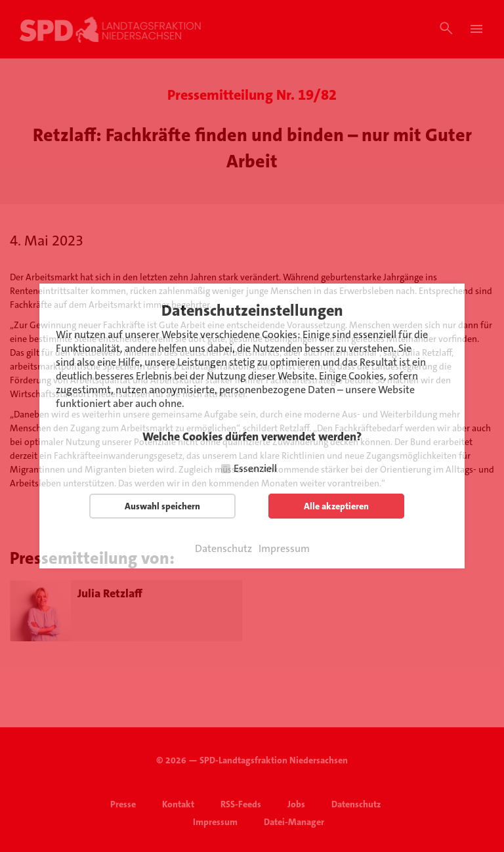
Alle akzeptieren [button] (336, 506)
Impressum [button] (284, 549)
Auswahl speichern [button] (162, 506)
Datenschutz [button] (223, 549)
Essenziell (255, 468)
